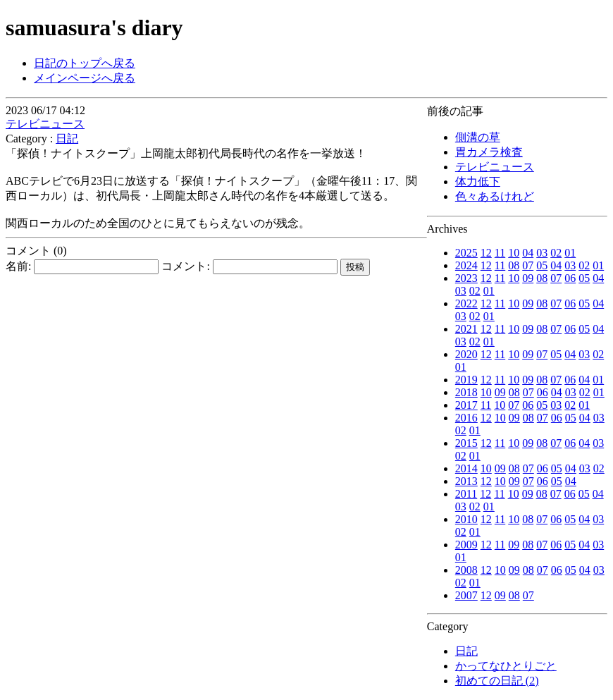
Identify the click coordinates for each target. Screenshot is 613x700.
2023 (466, 278)
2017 (466, 405)
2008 (466, 570)
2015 (466, 443)
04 (528, 253)
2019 (466, 380)
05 (542, 265)
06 (570, 278)
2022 (466, 303)
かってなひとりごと (506, 666)
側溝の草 (478, 137)
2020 (466, 354)
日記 (466, 651)
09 (528, 278)
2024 (466, 265)
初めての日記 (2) (497, 681)
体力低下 (478, 182)
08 (514, 265)
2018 (466, 392)
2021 (466, 329)
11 (500, 253)
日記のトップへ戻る (85, 63)
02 (556, 253)
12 (486, 253)
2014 (466, 468)
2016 (466, 418)
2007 (466, 595)
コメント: (249, 266)
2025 (466, 253)
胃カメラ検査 (489, 152)
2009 (466, 545)
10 (514, 253)
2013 (466, 481)
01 (570, 253)
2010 (466, 519)
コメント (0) (36, 251)
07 (528, 265)
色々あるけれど (495, 196)
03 (542, 253)
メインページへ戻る (85, 78)
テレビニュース (495, 167)
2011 (466, 494)
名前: (82, 266)
